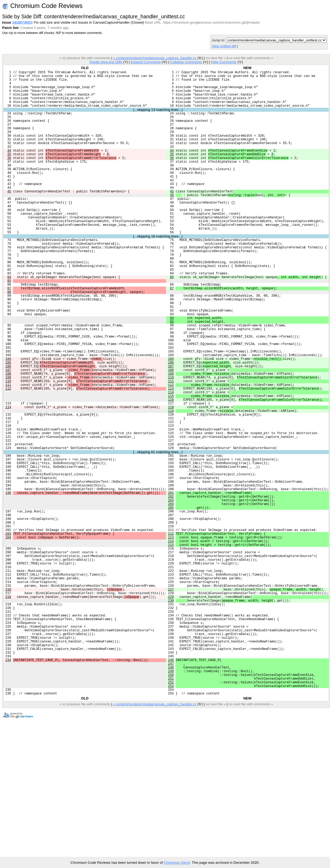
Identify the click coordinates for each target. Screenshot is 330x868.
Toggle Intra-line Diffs (106, 62)
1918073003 (22, 22)
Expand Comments (146, 62)
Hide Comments (224, 62)
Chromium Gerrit (177, 863)
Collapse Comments (186, 62)
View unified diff (224, 46)
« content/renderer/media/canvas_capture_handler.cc (155, 58)
